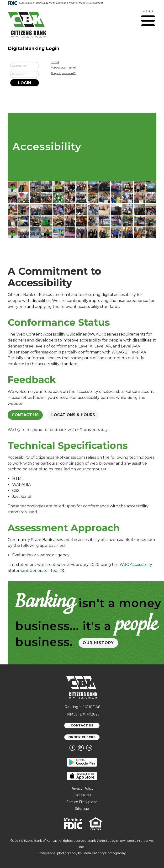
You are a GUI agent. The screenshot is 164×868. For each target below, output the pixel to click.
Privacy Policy (82, 789)
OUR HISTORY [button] (98, 643)
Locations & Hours (73, 415)
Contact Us (25, 415)
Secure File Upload (82, 802)
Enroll (55, 62)
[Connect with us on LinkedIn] (90, 750)
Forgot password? (63, 73)
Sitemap (82, 809)
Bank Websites (99, 841)
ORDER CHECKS (82, 737)
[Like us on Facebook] (74, 750)
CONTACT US (82, 725)
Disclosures (82, 795)
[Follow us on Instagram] (82, 750)
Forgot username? (64, 67)
